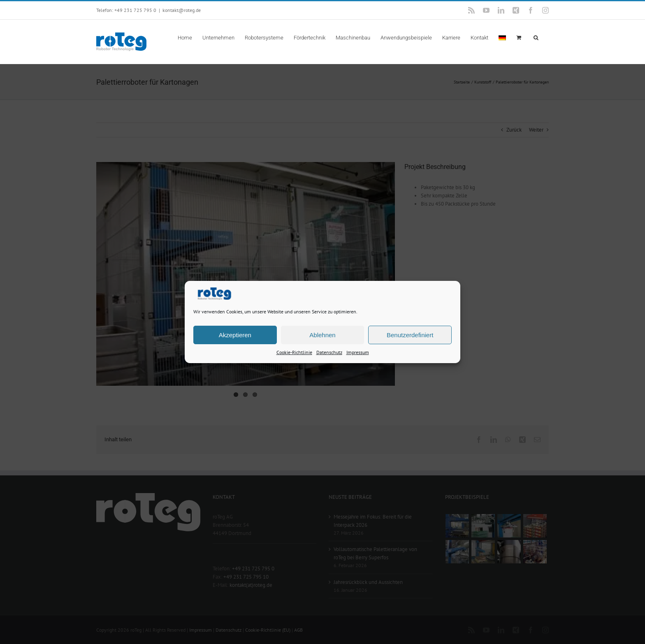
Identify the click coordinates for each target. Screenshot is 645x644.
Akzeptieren (235, 335)
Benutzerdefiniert (410, 335)
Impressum (358, 352)
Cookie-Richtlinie (294, 352)
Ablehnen (322, 335)
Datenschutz (329, 352)
